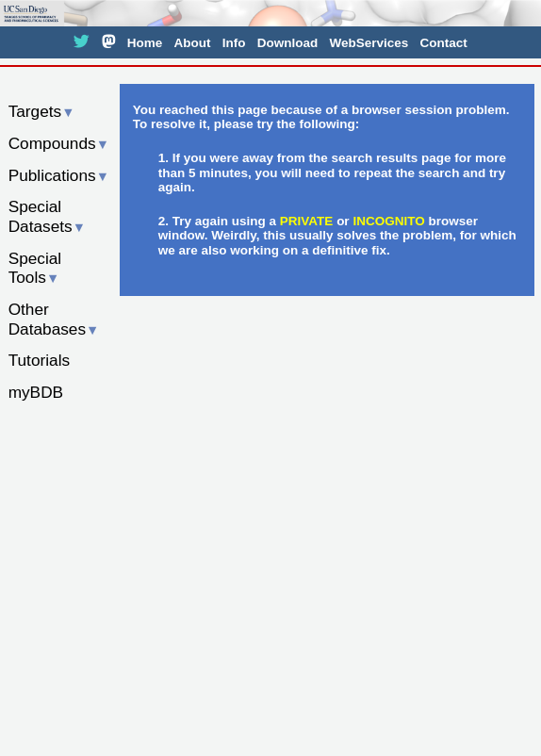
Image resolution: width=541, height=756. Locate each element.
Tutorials (40, 360)
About (192, 43)
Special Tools (35, 268)
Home (145, 43)
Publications (59, 175)
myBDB (36, 392)
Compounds (59, 143)
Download (288, 43)
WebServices (369, 43)
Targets (42, 111)
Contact (443, 43)
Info (234, 43)
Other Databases (54, 319)
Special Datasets (47, 216)
